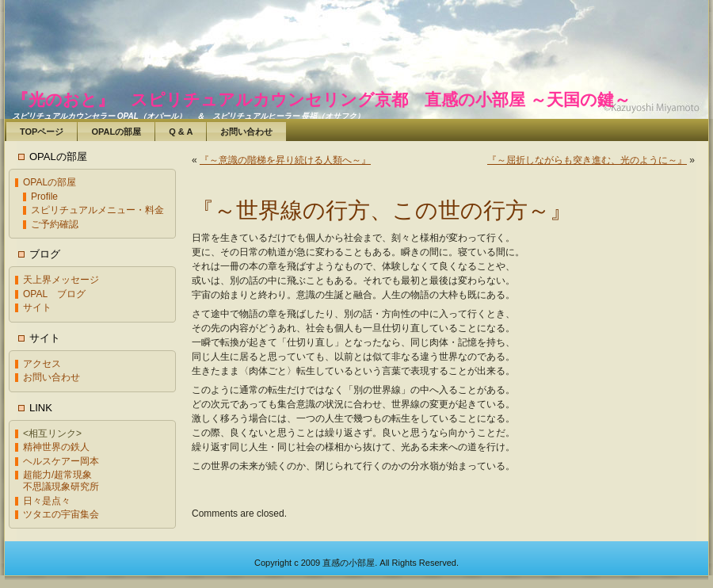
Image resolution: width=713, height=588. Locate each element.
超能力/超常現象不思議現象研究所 (61, 481)
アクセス (42, 364)
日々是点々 (47, 501)
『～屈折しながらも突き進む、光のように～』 (587, 160)
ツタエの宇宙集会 (61, 514)
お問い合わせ (51, 377)
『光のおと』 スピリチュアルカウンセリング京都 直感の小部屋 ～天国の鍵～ (321, 99)
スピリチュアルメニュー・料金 (97, 210)
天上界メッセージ (61, 280)
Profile (44, 197)
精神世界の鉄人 (56, 447)
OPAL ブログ (54, 294)
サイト (37, 307)
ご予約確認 (55, 224)
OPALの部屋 (50, 182)
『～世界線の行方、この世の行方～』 (382, 210)
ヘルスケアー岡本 (61, 461)
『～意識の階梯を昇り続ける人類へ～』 (285, 160)
